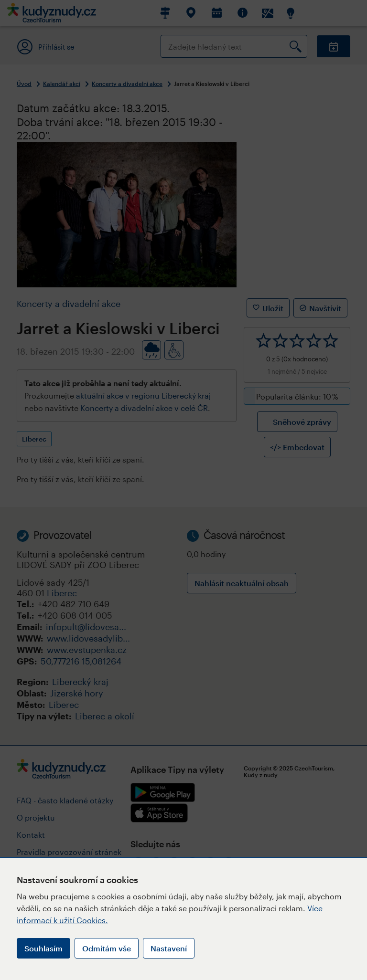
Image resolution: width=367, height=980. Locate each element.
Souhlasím (43, 948)
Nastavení (169, 948)
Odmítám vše (107, 948)
